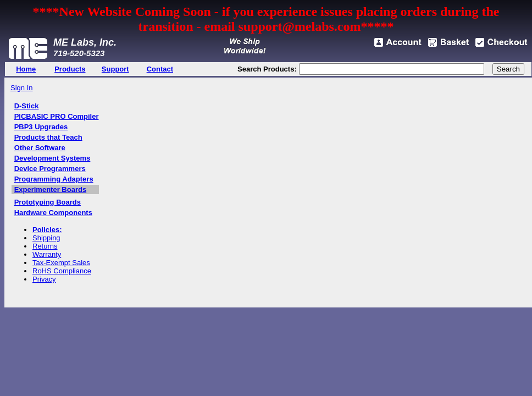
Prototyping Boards (48, 202)
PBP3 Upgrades (41, 127)
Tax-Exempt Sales (61, 263)
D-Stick (27, 106)
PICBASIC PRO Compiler (57, 116)
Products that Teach (48, 137)
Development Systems (52, 158)
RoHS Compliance (62, 271)
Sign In (21, 88)
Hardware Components (53, 213)
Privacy (44, 279)
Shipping (46, 238)
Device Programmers (50, 169)
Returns (45, 246)
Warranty (47, 254)
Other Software (40, 148)
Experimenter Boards (51, 189)
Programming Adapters (54, 179)
